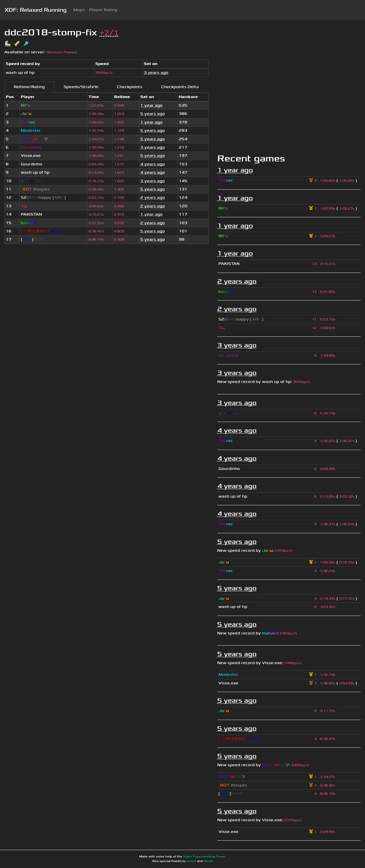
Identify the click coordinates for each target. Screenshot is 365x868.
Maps (79, 10)
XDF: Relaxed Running (36, 10)
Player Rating (103, 10)
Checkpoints (130, 87)
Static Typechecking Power (204, 857)
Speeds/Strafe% (81, 87)
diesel (208, 861)
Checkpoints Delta (180, 87)
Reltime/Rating (29, 87)
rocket (191, 861)
